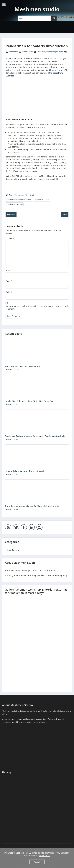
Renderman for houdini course (19, 200)
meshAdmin (13, 52)
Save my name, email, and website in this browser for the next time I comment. (37, 307)
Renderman (41, 52)
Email (9, 281)
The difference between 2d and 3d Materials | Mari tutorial (32, 506)
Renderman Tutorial (15, 204)
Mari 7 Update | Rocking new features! (23, 366)
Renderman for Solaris (55, 52)
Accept (37, 862)
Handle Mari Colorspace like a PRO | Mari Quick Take (29, 401)
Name (9, 270)
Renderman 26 (36, 195)
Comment (11, 238)
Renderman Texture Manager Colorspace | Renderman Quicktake (35, 436)
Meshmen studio (37, 9)
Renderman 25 (21, 195)
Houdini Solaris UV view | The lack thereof (24, 471)
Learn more (45, 855)
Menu (5, 5)
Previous (11, 214)
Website (9, 292)
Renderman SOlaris (42, 200)
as (54, 73)
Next (65, 214)
